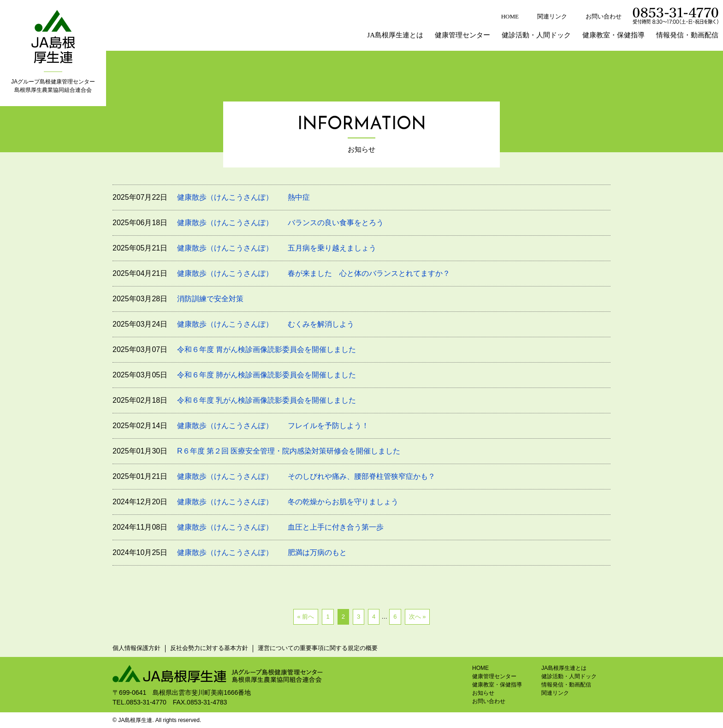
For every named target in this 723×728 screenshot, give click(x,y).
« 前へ (306, 617)
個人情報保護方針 (136, 648)
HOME (510, 16)
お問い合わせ (604, 16)
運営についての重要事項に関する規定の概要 (318, 648)
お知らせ (483, 693)
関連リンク (552, 16)
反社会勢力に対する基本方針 (209, 648)
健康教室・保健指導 (613, 35)
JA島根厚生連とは (395, 35)
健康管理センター (462, 35)
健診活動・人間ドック (536, 35)
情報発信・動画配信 (687, 35)
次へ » (418, 617)
